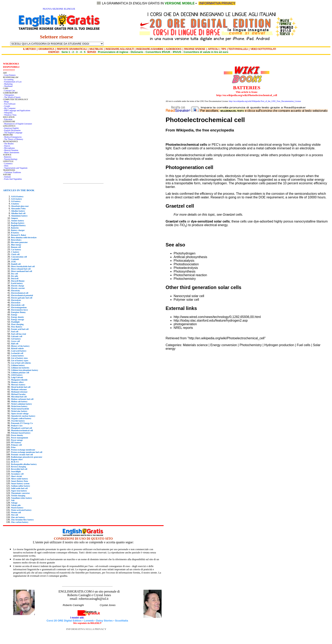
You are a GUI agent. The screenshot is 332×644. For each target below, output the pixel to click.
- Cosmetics (8, 164)
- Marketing (8, 84)
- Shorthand (8, 86)
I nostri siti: (78, 618)
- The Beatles (8, 144)
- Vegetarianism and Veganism (15, 168)
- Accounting (8, 79)
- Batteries (7, 157)
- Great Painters (9, 75)
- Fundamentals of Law (12, 82)
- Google (7, 106)
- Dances (7, 146)
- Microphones (9, 148)
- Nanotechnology (10, 159)
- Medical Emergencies (12, 137)
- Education (8, 119)
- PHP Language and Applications (17, 110)
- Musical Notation (11, 150)
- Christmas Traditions (12, 172)
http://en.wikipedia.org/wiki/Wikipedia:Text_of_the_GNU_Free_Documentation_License (265, 101)
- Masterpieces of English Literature (17, 124)
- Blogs (6, 102)
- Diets (6, 166)
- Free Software (9, 104)
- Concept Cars (9, 91)
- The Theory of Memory (13, 139)
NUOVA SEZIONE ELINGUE (59, 9)
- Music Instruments (11, 152)
